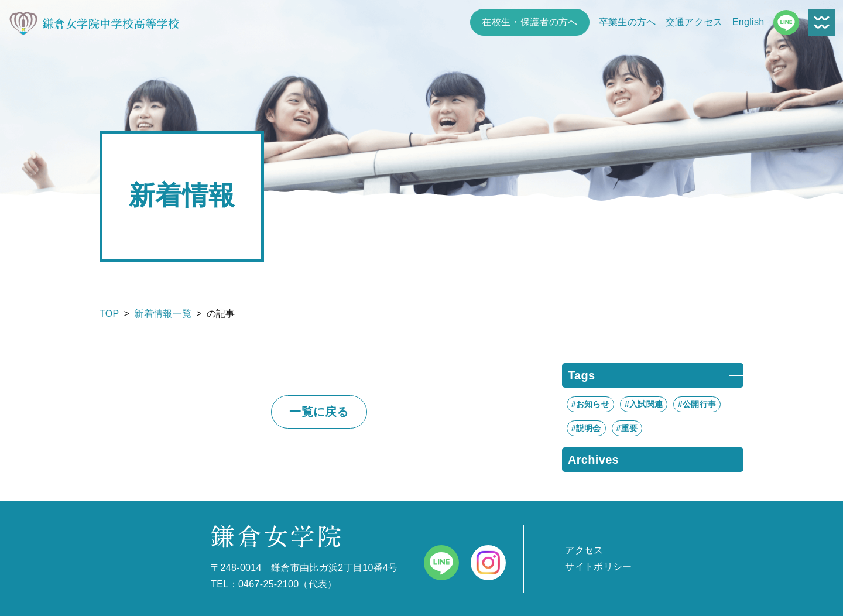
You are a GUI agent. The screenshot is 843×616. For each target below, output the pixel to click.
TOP (109, 314)
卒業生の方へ (628, 22)
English (748, 22)
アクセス (584, 550)
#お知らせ (590, 404)
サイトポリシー (598, 567)
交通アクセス (694, 22)
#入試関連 (644, 404)
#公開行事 (697, 404)
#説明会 (586, 428)
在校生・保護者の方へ (530, 22)
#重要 (627, 428)
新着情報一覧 (163, 314)
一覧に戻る (319, 412)
